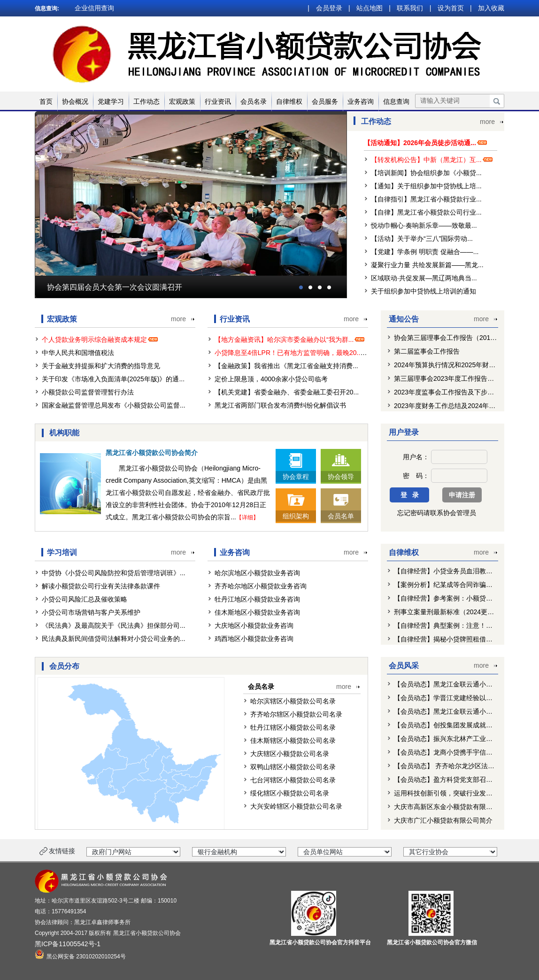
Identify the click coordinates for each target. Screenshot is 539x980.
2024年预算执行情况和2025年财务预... (451, 365)
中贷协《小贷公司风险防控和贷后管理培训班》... (114, 573)
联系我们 (410, 8)
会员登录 (329, 8)
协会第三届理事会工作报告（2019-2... (450, 338)
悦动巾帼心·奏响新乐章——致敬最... (424, 225)
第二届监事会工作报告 (427, 351)
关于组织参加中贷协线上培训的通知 (423, 291)
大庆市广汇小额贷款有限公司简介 (443, 820)
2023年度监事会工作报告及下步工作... (450, 392)
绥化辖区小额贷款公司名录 (290, 793)
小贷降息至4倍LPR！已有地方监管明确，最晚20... (295, 353)
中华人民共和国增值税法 (78, 353)
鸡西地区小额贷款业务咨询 (254, 639)
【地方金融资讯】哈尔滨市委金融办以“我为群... (291, 340)
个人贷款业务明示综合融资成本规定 (101, 340)
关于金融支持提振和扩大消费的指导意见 (101, 366)
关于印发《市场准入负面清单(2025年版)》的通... (113, 379)
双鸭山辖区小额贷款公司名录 (293, 767)
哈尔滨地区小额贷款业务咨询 (257, 573)
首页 (46, 101)
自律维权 (289, 101)
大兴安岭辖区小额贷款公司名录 (296, 806)
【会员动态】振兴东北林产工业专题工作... (456, 739)
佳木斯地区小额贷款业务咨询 (257, 612)
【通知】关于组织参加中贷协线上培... (426, 186)
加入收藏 (491, 8)
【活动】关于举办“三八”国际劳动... (422, 239)
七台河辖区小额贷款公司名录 (293, 780)
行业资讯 (218, 101)
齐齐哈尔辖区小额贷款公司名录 (296, 714)
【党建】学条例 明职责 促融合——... (425, 252)
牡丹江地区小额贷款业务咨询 (257, 599)
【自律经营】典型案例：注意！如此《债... (456, 625)
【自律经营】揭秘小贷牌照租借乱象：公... (456, 639)
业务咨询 (361, 101)
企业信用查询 (94, 8)
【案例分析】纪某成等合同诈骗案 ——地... (457, 585)
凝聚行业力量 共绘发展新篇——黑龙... (427, 265)
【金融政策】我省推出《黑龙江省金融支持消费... (286, 366)
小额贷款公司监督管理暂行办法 (88, 392)
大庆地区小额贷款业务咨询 (254, 625)
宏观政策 (182, 101)
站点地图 (370, 8)
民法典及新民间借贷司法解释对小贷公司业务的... (114, 639)
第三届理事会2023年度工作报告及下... (450, 378)
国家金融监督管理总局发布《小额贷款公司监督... (114, 405)
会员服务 (325, 101)
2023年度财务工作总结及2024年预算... (451, 406)
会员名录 (254, 101)
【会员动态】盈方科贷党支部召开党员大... (456, 779)
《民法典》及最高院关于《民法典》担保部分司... (114, 625)
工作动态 (146, 101)
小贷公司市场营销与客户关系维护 (91, 612)
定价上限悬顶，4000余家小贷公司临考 (271, 379)
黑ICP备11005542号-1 (68, 944)
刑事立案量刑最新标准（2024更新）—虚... (457, 612)
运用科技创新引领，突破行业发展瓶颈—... (456, 793)
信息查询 (396, 101)
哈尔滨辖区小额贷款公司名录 (293, 701)
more (487, 122)
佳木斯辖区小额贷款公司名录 (293, 741)
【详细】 (247, 517)
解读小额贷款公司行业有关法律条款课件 (101, 586)
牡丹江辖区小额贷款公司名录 (293, 727)
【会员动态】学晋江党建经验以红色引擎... (456, 698)
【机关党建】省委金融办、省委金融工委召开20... (287, 392)
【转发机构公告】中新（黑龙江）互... (426, 160)
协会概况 (75, 101)
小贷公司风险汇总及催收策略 (85, 599)
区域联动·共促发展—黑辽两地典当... (424, 278)
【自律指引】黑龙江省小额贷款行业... (426, 199)
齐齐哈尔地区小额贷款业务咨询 (261, 586)
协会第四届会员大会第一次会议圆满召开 (115, 287)
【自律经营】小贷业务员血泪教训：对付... (456, 571)
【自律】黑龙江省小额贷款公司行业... (426, 212)
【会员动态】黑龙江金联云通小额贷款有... (456, 684)
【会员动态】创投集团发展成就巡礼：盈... (456, 725)
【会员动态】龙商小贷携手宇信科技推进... (456, 752)
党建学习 (111, 101)
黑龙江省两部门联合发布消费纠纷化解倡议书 (280, 405)
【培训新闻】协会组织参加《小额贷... (426, 173)
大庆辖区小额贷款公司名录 (290, 754)
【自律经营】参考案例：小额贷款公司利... (456, 598)
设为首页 (451, 8)
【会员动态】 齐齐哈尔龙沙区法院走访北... (457, 766)
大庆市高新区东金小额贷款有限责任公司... (456, 807)
